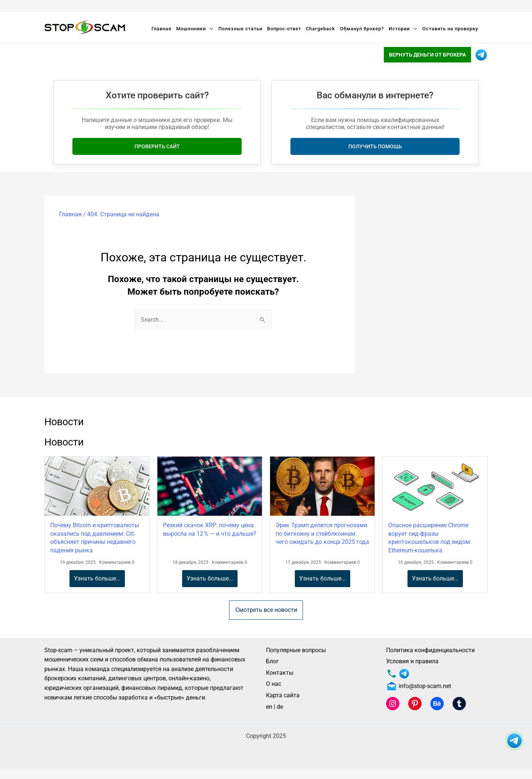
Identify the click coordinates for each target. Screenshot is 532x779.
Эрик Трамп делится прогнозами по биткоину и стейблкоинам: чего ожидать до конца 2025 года (322, 534)
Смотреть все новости (266, 610)
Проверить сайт (157, 146)
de (280, 707)
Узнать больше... (97, 578)
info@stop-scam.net (419, 686)
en (269, 707)
